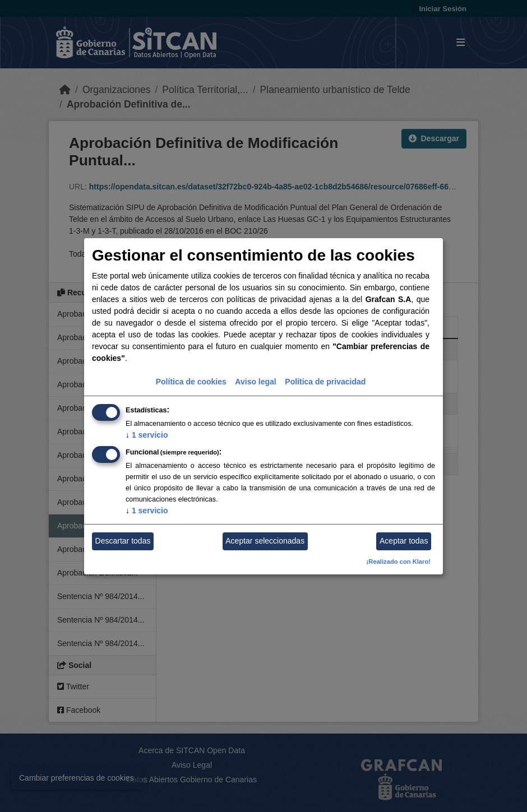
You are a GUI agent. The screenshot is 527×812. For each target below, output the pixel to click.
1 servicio (147, 435)
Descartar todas (123, 541)
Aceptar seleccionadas (265, 541)
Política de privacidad (325, 382)
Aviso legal (255, 382)
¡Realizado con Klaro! (399, 562)
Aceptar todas (404, 541)
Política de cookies (191, 382)
